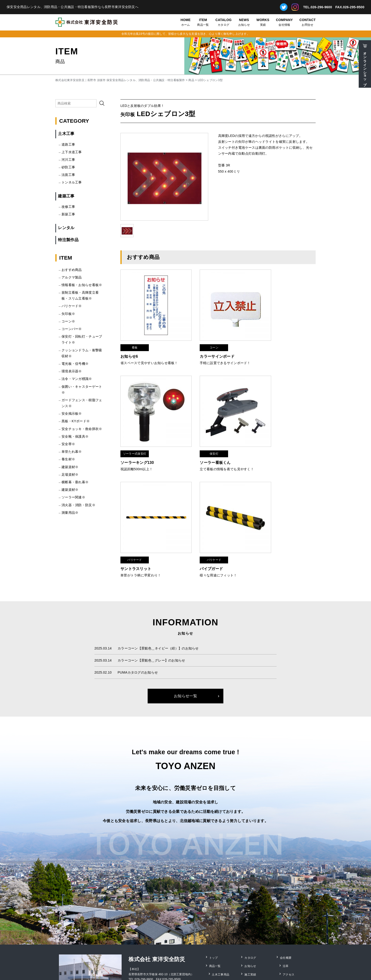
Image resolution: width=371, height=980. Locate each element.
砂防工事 (68, 167)
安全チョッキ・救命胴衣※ (82, 429)
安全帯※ (68, 444)
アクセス (289, 904)
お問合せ (308, 22)
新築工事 (68, 214)
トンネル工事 (72, 182)
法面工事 (68, 175)
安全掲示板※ (72, 414)
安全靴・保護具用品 (225, 930)
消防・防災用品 (222, 923)
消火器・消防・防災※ (78, 505)
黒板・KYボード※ (76, 421)
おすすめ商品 (72, 270)
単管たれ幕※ (72, 452)
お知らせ (244, 22)
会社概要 (286, 891)
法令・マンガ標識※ (77, 379)
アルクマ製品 (72, 277)
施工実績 (250, 904)
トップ (214, 891)
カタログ (224, 22)
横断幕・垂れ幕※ (75, 482)
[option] (164, 177)
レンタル (66, 228)
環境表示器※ (72, 371)
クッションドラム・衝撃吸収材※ (82, 353)
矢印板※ (68, 314)
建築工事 (66, 196)
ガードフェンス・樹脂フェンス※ (82, 403)
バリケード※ (72, 306)
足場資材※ (70, 475)
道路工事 (68, 144)
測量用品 (218, 943)
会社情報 (284, 22)
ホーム (186, 22)
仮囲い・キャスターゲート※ (82, 390)
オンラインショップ (365, 67)
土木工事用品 (221, 904)
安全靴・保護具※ (75, 436)
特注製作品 (68, 240)
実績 (263, 22)
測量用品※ (70, 513)
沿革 (286, 897)
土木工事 (66, 134)
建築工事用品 (221, 910)
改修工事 (68, 207)
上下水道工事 (72, 152)
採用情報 (289, 910)
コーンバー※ (72, 329)
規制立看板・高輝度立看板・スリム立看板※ (80, 295)
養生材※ (68, 459)
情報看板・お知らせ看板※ (82, 285)
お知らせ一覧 (185, 630)
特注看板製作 (221, 936)
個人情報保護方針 (295, 917)
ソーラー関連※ (73, 497)
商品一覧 (203, 22)
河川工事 (68, 160)
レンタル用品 (221, 917)
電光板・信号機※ (75, 364)
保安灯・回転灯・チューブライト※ (82, 339)
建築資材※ (70, 467)
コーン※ (68, 321)
